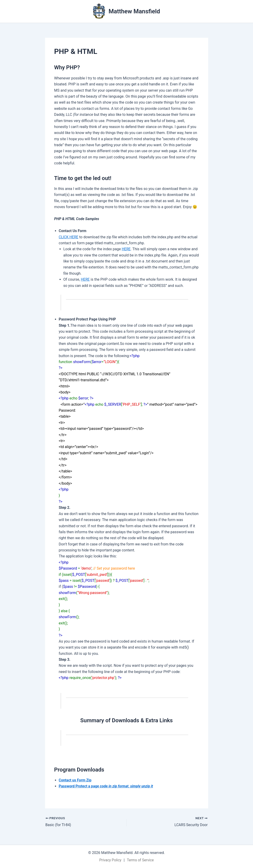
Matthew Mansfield (134, 11)
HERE (126, 249)
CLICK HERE (69, 237)
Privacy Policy (110, 860)
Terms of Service (141, 860)
